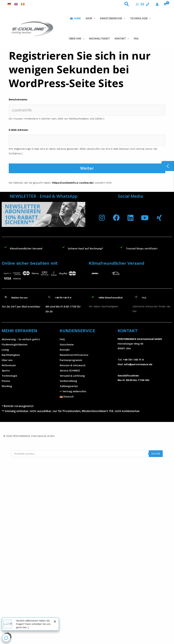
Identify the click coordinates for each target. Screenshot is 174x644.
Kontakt (65, 350)
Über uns (7, 360)
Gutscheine (67, 344)
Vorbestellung (68, 381)
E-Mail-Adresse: (19, 130)
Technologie (9, 376)
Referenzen (9, 365)
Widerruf (125, 436)
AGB (115, 436)
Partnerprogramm (71, 360)
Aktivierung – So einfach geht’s (21, 339)
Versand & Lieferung (72, 376)
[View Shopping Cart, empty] (165, 4)
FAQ (62, 339)
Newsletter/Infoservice (74, 355)
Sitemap (103, 441)
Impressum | (104, 436)
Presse (6, 381)
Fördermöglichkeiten (15, 344)
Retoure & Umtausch (73, 365)
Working (7, 386)
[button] (127, 5)
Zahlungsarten (69, 386)
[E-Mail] (142, 4)
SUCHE (156, 454)
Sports (6, 370)
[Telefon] (147, 4)
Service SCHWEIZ (70, 370)
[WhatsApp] (137, 4)
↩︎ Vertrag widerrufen (73, 391)
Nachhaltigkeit (11, 355)
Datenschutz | (140, 436)
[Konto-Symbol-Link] (157, 4)
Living (5, 350)
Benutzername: (18, 100)
